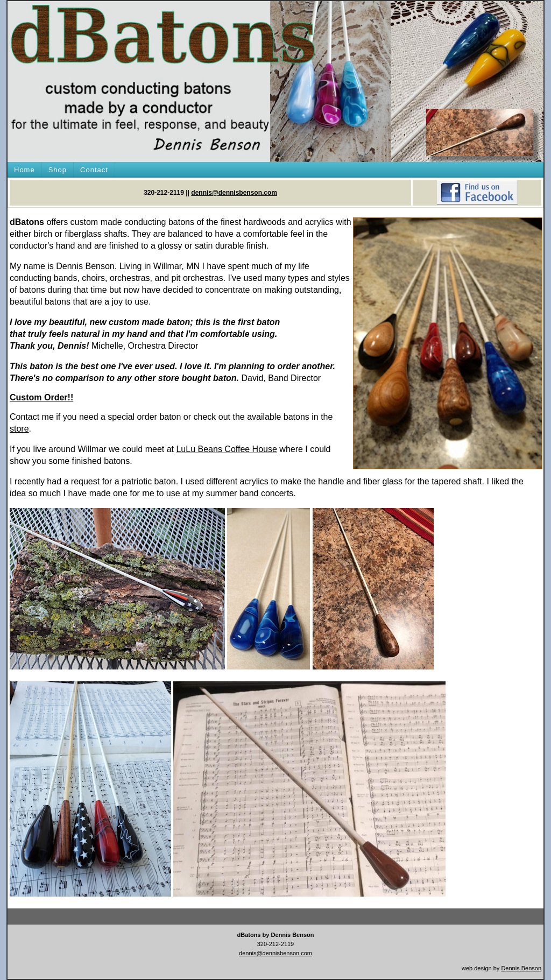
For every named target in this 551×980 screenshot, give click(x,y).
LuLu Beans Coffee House (226, 449)
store (19, 429)
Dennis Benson (521, 968)
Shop (58, 170)
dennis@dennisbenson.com (234, 193)
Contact (94, 170)
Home (24, 170)
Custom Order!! (41, 397)
